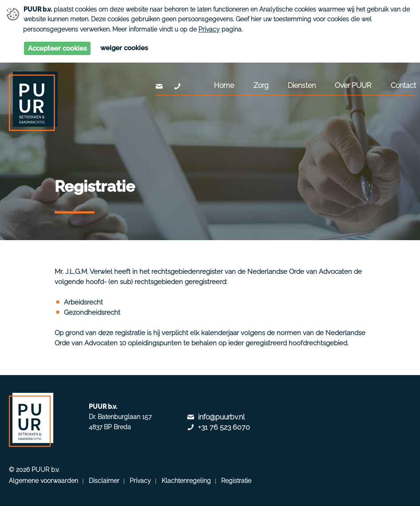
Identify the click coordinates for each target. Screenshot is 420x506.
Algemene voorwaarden (44, 481)
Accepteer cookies (57, 48)
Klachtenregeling (186, 481)
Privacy (209, 29)
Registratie (236, 481)
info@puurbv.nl (221, 417)
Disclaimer (104, 481)
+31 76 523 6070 (224, 427)
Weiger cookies (124, 48)
